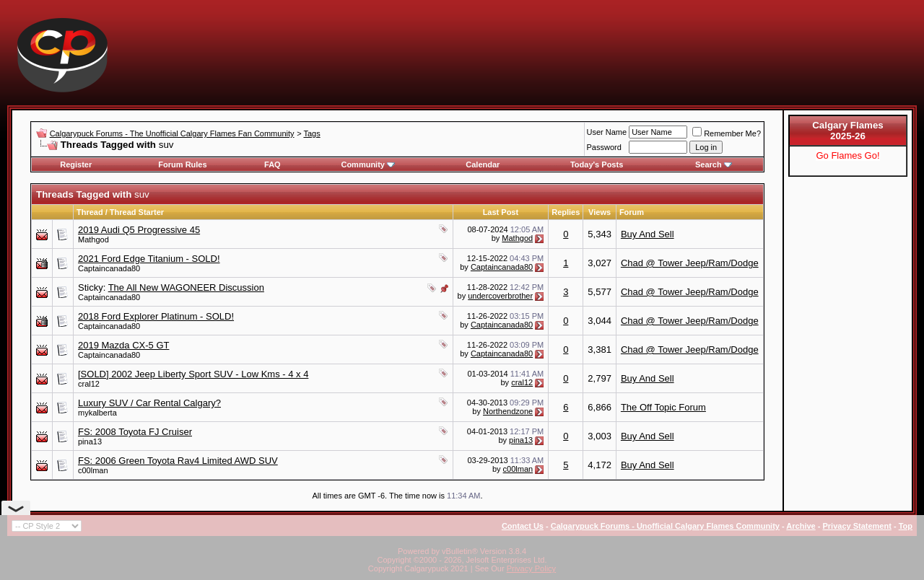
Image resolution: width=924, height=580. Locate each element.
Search (714, 164)
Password (604, 147)
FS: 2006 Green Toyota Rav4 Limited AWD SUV (178, 461)
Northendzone (508, 411)
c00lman (93, 470)
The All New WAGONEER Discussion (186, 287)
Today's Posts (597, 164)
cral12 (89, 384)
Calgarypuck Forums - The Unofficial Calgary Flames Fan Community (172, 133)
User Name (607, 132)
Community (368, 164)
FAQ (273, 164)
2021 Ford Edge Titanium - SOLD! (149, 259)
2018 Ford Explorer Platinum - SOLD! (156, 316)
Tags (311, 133)
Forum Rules (182, 164)
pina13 (90, 441)
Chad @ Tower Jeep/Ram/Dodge (690, 263)
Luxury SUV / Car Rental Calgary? (149, 403)
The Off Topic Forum (663, 407)
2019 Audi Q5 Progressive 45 (139, 230)
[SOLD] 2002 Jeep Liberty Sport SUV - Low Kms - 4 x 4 (193, 374)
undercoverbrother (500, 296)
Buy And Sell (648, 234)
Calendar (483, 164)
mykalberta (97, 413)
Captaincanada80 (109, 268)
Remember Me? (727, 133)
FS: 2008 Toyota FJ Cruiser (135, 432)
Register (76, 164)
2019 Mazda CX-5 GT (123, 345)
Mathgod (93, 240)
